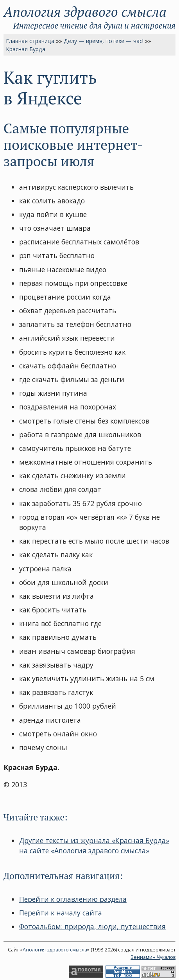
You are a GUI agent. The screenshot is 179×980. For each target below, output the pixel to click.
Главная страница (30, 41)
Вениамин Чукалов (153, 957)
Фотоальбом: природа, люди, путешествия (92, 926)
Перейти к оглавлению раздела (73, 899)
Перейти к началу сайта (61, 913)
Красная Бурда (26, 49)
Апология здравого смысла (85, 12)
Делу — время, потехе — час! (104, 41)
